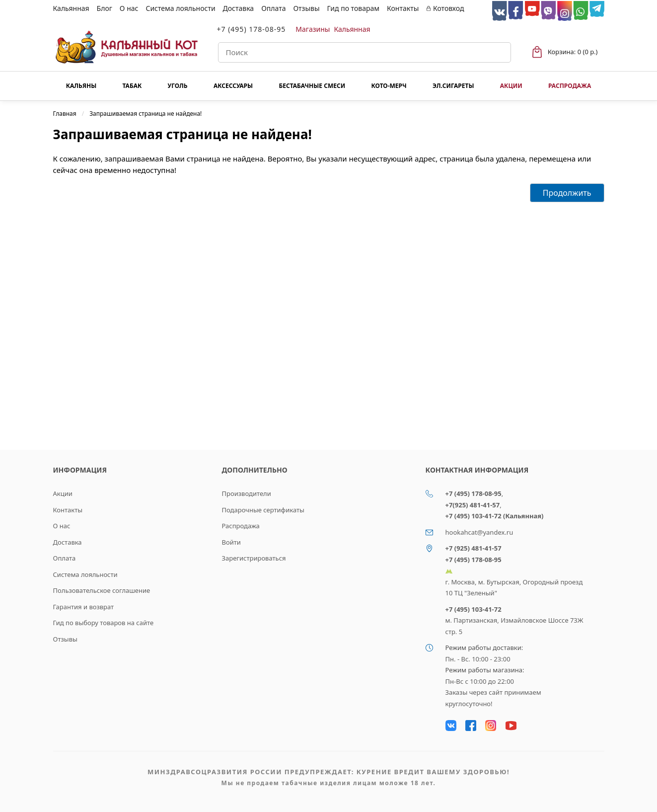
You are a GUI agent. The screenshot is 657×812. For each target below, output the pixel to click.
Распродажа (570, 86)
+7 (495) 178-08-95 (252, 29)
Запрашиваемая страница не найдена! (146, 114)
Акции (511, 86)
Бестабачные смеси (312, 86)
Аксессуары (233, 86)
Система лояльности (180, 8)
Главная (65, 114)
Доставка (239, 8)
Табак (132, 86)
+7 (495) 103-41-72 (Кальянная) (495, 516)
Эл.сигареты (453, 86)
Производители (247, 493)
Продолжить (567, 193)
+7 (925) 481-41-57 (474, 548)
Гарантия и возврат (84, 607)
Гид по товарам (353, 8)
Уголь (178, 86)
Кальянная (71, 8)
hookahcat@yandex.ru (479, 532)
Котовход (445, 8)
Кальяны (81, 86)
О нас (129, 8)
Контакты (403, 8)
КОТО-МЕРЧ (389, 86)
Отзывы (306, 8)
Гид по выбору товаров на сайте (104, 623)
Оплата (273, 8)
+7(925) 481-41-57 (473, 505)
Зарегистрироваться (254, 558)
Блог (105, 8)
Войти (231, 542)
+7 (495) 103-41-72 (474, 609)
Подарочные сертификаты (263, 510)
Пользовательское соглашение (102, 590)
